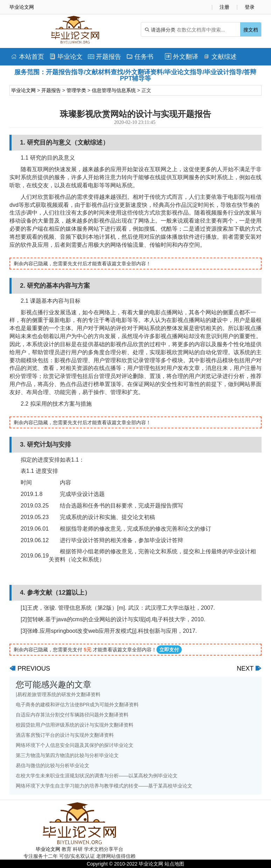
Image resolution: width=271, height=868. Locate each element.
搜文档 (251, 30)
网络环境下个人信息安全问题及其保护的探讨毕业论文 (75, 745)
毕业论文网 (23, 90)
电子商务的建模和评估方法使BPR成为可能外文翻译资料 (77, 705)
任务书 (140, 57)
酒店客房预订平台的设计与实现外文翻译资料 (65, 735)
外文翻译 (182, 57)
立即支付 (169, 650)
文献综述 (220, 57)
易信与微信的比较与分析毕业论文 (53, 765)
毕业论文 (66, 57)
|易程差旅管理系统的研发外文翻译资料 (58, 694)
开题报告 (105, 57)
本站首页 (27, 57)
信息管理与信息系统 (114, 90)
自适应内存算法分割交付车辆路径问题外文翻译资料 (72, 715)
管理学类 (76, 90)
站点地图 (174, 864)
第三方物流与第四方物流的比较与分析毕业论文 (67, 755)
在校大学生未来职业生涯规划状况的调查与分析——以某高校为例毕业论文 (97, 776)
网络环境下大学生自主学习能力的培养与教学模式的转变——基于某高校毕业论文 (104, 786)
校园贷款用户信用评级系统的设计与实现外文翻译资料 (75, 725)
